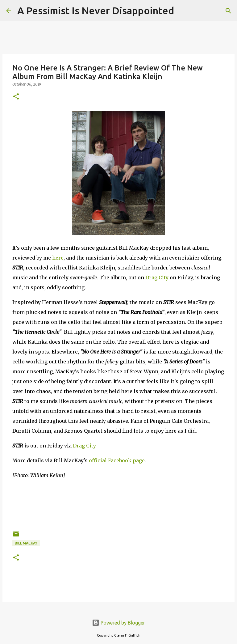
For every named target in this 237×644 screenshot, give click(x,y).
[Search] (183, 11)
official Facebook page (117, 460)
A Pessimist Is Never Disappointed (96, 11)
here (58, 258)
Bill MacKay (26, 543)
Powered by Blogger (118, 623)
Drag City (157, 278)
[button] (16, 97)
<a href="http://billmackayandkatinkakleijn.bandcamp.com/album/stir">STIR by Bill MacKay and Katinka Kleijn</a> (118, 504)
